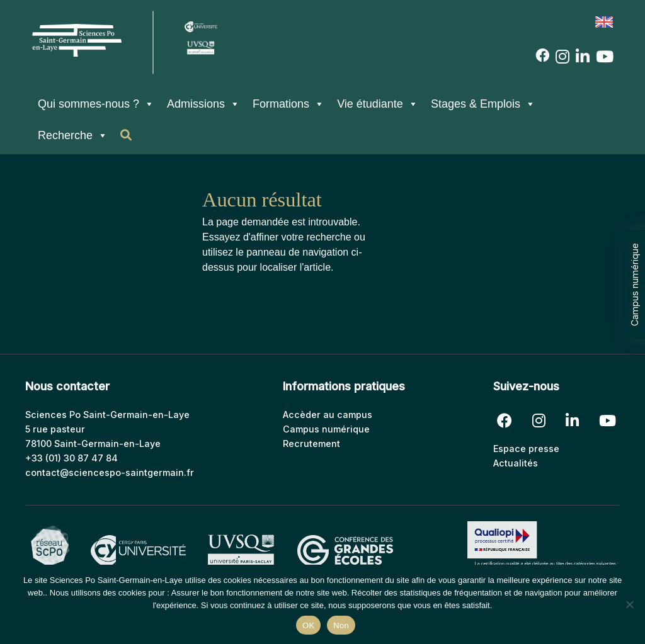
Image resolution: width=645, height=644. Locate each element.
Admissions (203, 104)
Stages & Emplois (483, 104)
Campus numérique (635, 285)
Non (341, 625)
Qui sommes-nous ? (96, 104)
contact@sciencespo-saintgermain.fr (110, 472)
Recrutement (311, 443)
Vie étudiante (378, 104)
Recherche (73, 135)
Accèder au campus (328, 415)
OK (308, 625)
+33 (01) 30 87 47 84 (71, 458)
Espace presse (526, 449)
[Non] (629, 604)
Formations (288, 104)
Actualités (516, 463)
